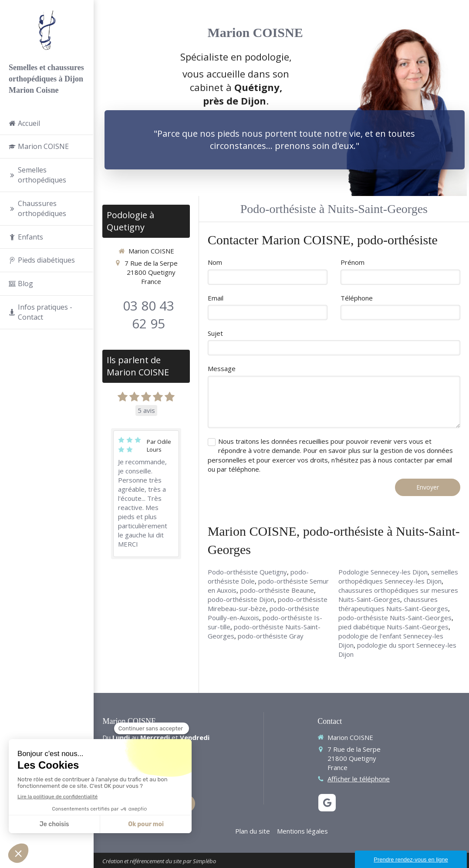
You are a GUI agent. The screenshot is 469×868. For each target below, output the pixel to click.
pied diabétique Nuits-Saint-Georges (393, 627)
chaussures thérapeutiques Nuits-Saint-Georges (393, 604)
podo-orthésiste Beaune (277, 590)
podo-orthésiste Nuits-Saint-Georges (395, 618)
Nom (215, 262)
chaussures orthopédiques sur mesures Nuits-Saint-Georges (398, 595)
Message (222, 368)
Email (216, 298)
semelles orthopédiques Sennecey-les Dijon (398, 576)
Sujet (215, 333)
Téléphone (357, 298)
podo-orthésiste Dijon (241, 599)
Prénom (353, 262)
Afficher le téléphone (359, 779)
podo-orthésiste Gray (271, 636)
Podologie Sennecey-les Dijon (383, 572)
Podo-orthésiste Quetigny (247, 572)
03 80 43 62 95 (148, 314)
